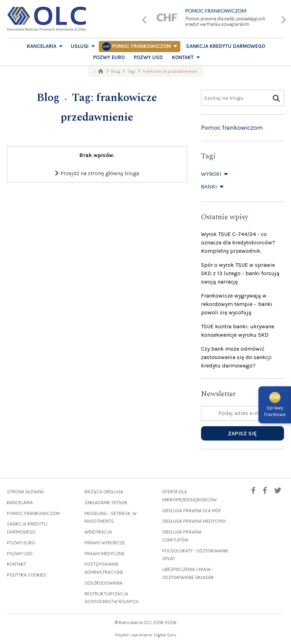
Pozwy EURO (109, 57)
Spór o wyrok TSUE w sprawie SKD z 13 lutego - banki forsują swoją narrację (240, 273)
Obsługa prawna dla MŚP (192, 511)
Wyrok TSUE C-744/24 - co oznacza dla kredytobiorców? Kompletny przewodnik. (238, 242)
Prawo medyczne (105, 554)
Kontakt (183, 57)
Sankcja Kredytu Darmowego (226, 46)
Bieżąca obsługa (104, 492)
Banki (213, 187)
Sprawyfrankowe (275, 406)
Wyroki (215, 174)
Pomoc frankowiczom (141, 46)
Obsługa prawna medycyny (194, 521)
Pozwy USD (148, 57)
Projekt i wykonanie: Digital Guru (146, 635)
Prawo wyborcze (105, 543)
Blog (48, 98)
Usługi (80, 46)
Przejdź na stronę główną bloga (97, 173)
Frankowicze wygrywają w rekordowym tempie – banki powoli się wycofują (237, 304)
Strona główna (25, 492)
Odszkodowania (103, 583)
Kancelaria (42, 46)
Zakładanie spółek (106, 503)
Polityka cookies (27, 575)
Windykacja (98, 532)
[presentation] (145, 20)
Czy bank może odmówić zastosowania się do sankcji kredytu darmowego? (236, 357)
